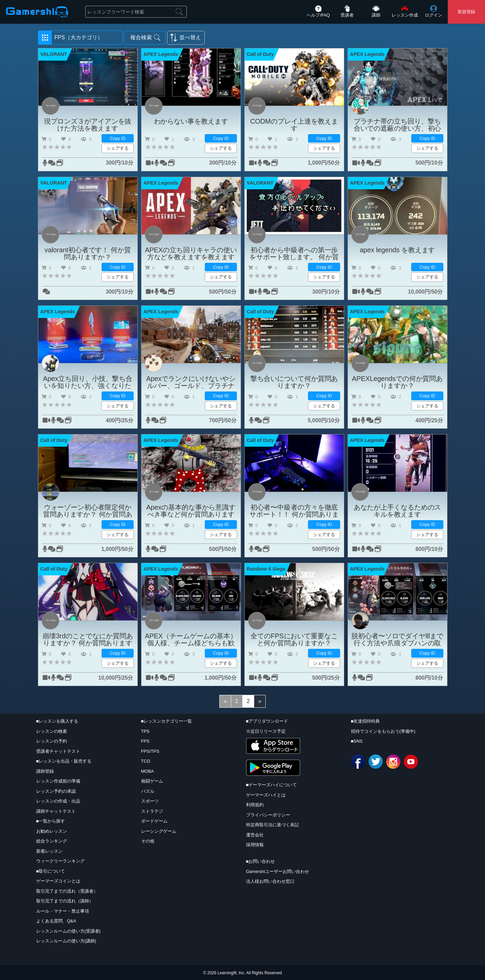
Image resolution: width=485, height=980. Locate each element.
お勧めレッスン (52, 831)
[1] (237, 701)
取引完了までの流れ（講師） (65, 901)
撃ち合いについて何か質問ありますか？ (294, 382)
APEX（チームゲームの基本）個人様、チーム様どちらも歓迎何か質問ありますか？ (191, 639)
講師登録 (45, 771)
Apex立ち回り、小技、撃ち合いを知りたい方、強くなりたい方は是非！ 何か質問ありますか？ (88, 382)
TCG (146, 761)
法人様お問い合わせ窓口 (270, 881)
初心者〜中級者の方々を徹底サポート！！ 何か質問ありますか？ (294, 511)
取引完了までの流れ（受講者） (67, 891)
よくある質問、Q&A (56, 921)
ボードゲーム (154, 821)
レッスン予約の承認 (56, 791)
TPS (145, 731)
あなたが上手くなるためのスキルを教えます (398, 511)
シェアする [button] (118, 148)
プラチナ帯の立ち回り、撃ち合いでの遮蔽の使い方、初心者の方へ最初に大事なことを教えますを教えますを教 (398, 125)
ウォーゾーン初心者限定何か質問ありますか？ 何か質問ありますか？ (88, 511)
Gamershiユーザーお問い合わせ (278, 871)
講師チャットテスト (56, 811)
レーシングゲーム (159, 831)
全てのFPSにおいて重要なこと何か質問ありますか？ (294, 639)
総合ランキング (52, 841)
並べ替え (190, 37)
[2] (248, 701)
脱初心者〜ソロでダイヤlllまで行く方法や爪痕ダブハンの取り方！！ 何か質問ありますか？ (397, 639)
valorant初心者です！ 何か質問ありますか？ (88, 253)
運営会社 (255, 835)
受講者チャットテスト (58, 751)
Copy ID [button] (118, 138)
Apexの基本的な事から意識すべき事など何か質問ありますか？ (191, 511)
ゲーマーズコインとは (58, 881)
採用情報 (255, 845)
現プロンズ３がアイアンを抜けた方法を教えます (88, 125)
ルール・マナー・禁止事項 (63, 911)
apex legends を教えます (398, 250)
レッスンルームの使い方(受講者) (69, 931)
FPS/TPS (150, 751)
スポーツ (150, 801)
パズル (148, 791)
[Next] (260, 701)
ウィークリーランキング (60, 861)
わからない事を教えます (191, 121)
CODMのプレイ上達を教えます (294, 125)
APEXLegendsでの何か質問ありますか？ (397, 382)
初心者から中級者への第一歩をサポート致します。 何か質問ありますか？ (294, 253)
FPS (145, 741)
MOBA (148, 771)
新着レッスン (49, 851)
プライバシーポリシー (268, 815)
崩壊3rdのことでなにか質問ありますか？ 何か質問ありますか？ (87, 639)
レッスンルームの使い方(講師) (66, 941)
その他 (148, 841)
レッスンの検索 (52, 731)
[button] (80, 38)
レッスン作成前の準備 (58, 781)
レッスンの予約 (52, 741)
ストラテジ (152, 811)
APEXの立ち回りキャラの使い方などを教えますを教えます (191, 253)
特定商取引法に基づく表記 (272, 825)
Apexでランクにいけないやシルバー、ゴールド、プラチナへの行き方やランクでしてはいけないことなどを (191, 382)
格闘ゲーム (152, 781)
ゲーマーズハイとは (266, 795)
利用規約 (255, 805)
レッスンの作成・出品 (58, 801)
